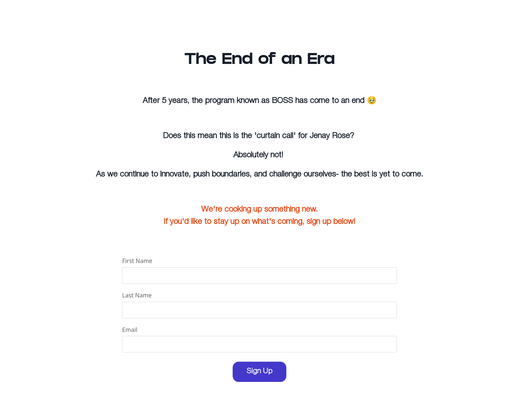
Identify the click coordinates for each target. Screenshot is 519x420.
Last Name (137, 295)
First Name (137, 261)
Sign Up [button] (259, 371)
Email (130, 330)
